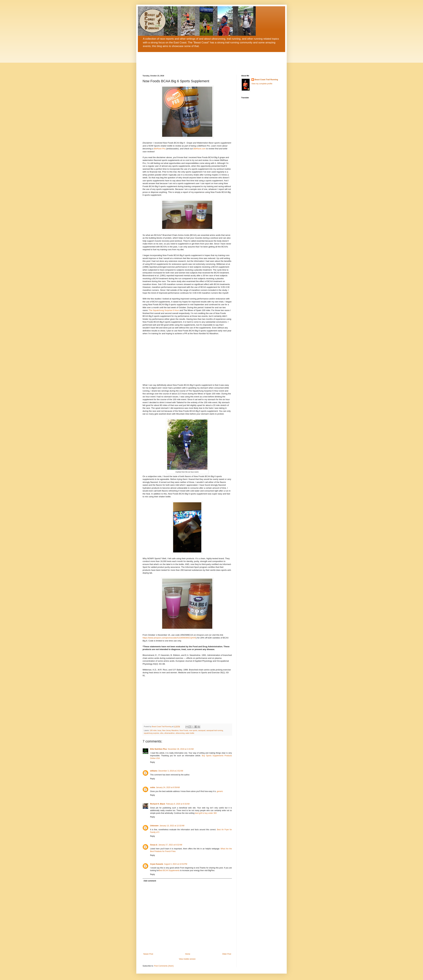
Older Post (227, 954)
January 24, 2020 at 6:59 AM (168, 787)
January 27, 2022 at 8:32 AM (170, 845)
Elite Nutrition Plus (158, 749)
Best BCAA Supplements (169, 870)
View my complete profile (262, 84)
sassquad (202, 730)
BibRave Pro (159, 149)
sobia (153, 787)
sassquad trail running (215, 730)
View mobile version (187, 959)
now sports (193, 730)
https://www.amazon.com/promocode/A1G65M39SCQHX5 (169, 638)
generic (220, 791)
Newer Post (148, 954)
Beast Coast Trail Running (266, 80)
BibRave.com (199, 149)
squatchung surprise (151, 733)
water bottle (190, 733)
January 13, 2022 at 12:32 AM (172, 826)
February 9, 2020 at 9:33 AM (178, 804)
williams (154, 771)
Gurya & (154, 845)
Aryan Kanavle (157, 864)
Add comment (150, 881)
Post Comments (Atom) (164, 966)
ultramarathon (169, 733)
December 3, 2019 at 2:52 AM (171, 771)
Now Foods (184, 730)
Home (188, 954)
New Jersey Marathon (170, 730)
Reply (153, 762)
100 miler (153, 730)
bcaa (159, 730)
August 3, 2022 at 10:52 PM (176, 864)
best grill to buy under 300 (206, 813)
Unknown (154, 826)
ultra (162, 733)
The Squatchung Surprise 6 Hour (164, 310)
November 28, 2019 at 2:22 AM (181, 749)
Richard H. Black (158, 804)
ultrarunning (180, 733)
